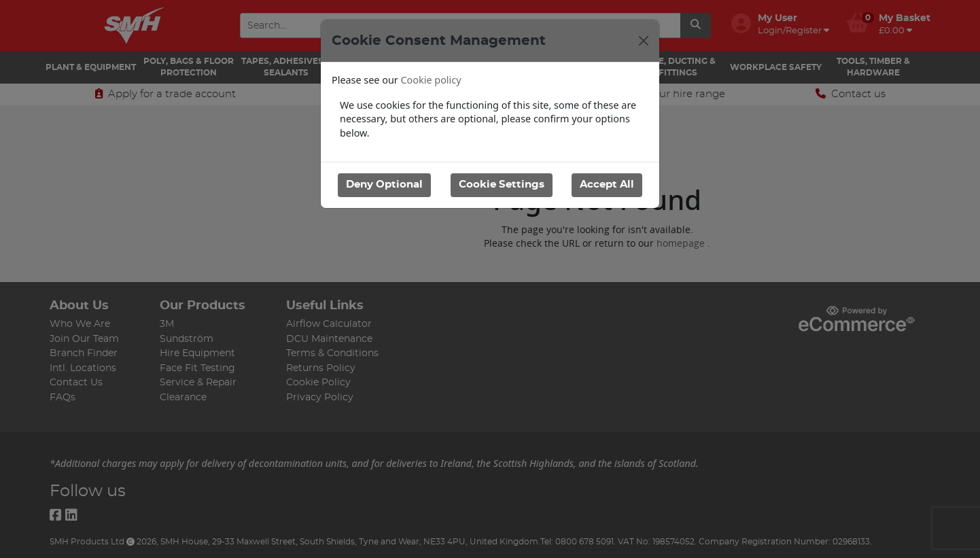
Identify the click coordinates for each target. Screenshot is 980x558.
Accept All (607, 185)
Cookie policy (431, 80)
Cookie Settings (501, 185)
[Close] (644, 41)
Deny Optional (384, 185)
